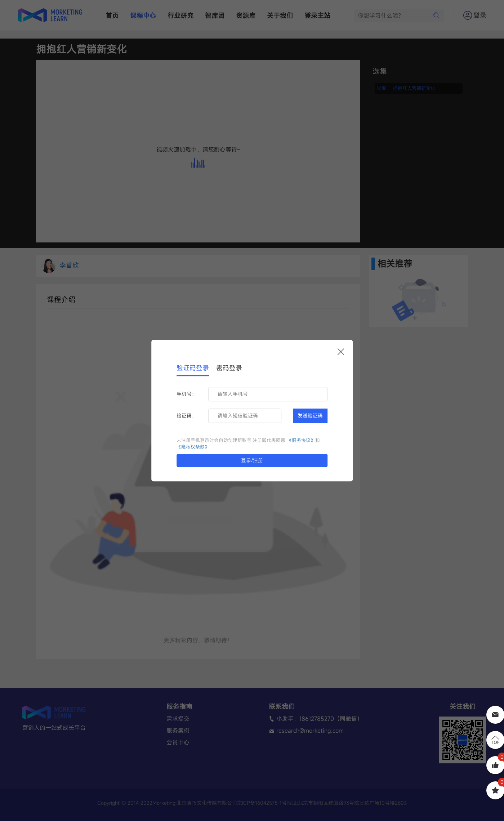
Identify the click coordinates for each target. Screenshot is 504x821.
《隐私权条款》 (193, 447)
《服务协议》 (301, 440)
